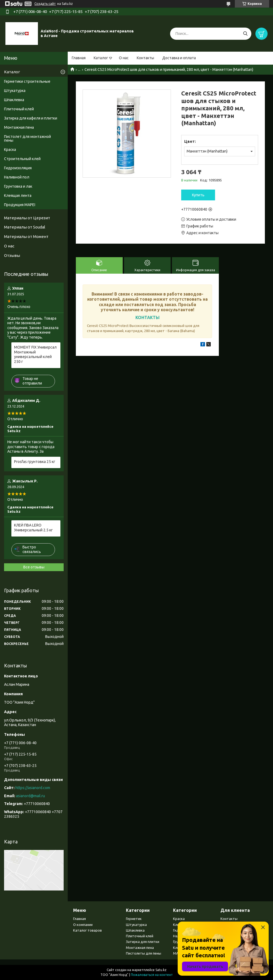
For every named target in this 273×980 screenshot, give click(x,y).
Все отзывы (34, 567)
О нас (124, 58)
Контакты (145, 58)
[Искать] (245, 34)
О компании (83, 925)
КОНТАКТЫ (147, 317)
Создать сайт (45, 4)
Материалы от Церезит (27, 218)
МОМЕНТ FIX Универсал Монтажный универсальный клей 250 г (35, 354)
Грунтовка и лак (18, 186)
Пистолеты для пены (144, 953)
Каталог (101, 58)
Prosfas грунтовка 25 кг (35, 462)
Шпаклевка (14, 100)
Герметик (134, 919)
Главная (79, 58)
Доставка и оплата (179, 58)
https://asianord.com (33, 788)
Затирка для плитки (143, 942)
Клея (177, 925)
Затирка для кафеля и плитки (31, 118)
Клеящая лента (18, 196)
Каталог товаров (87, 930)
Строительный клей (22, 159)
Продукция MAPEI (20, 205)
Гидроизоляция (18, 168)
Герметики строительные (27, 81)
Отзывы (12, 255)
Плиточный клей (19, 109)
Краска (10, 150)
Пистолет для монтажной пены (27, 138)
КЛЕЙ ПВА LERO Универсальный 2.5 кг (33, 528)
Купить (198, 195)
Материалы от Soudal (25, 227)
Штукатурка (15, 91)
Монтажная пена (19, 127)
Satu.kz (161, 970)
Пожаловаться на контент (152, 975)
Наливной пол (17, 177)
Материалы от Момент (26, 236)
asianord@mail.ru (30, 796)
